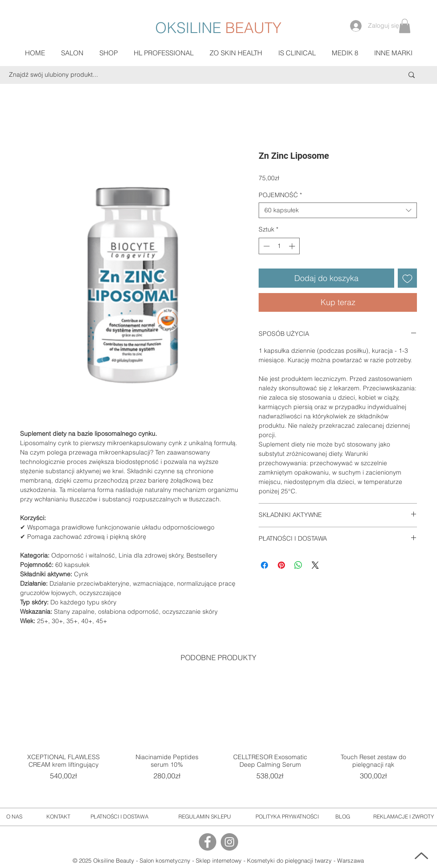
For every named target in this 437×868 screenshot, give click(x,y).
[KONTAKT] (58, 817)
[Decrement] (266, 246)
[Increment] (293, 246)
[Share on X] (315, 565)
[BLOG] (343, 817)
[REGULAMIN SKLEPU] (204, 817)
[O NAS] (14, 817)
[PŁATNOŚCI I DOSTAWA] (120, 817)
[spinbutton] (279, 246)
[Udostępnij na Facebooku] (264, 565)
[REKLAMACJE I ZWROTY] (404, 817)
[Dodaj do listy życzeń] (407, 278)
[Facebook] (208, 842)
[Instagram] (229, 842)
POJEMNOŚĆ (280, 195)
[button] (405, 26)
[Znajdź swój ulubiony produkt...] (188, 75)
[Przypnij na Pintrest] (281, 565)
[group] (218, 737)
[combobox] (338, 210)
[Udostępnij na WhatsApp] (298, 565)
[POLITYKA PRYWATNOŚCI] (287, 817)
